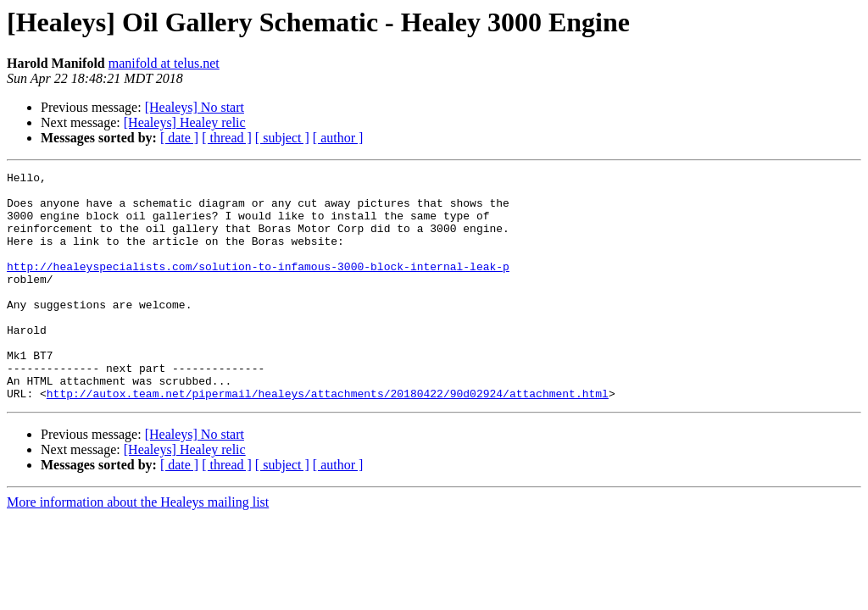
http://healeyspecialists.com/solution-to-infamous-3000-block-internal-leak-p (258, 286)
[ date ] (179, 138)
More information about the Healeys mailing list (138, 548)
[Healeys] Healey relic (185, 122)
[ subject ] (282, 138)
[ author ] (338, 138)
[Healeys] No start (195, 107)
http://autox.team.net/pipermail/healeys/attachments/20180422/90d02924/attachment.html (328, 439)
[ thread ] (227, 138)
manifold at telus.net (164, 63)
